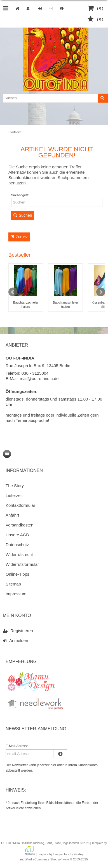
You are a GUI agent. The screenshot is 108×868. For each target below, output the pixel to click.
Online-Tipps (17, 574)
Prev (13, 292)
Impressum (16, 594)
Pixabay (79, 854)
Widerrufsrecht (19, 554)
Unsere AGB (17, 535)
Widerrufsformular (22, 564)
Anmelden (16, 640)
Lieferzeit (14, 495)
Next (101, 292)
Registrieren (18, 630)
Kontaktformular (20, 505)
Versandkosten (19, 525)
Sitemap (13, 584)
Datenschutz (17, 545)
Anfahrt (12, 515)
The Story (15, 486)
